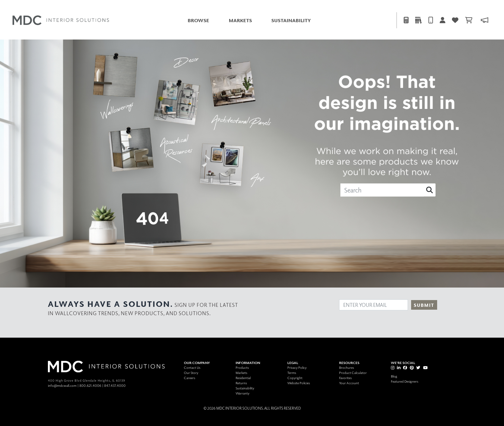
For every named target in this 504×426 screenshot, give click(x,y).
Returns (241, 383)
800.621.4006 (90, 385)
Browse (198, 20)
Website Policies (299, 383)
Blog (394, 376)
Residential (243, 378)
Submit (424, 305)
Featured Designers (405, 381)
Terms (292, 373)
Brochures (346, 367)
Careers (189, 378)
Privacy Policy (297, 367)
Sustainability (291, 20)
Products (242, 367)
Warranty (243, 393)
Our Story (191, 373)
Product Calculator (353, 373)
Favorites (345, 378)
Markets (240, 20)
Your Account (349, 383)
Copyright (295, 378)
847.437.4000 (115, 385)
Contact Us (192, 367)
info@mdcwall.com (62, 385)
